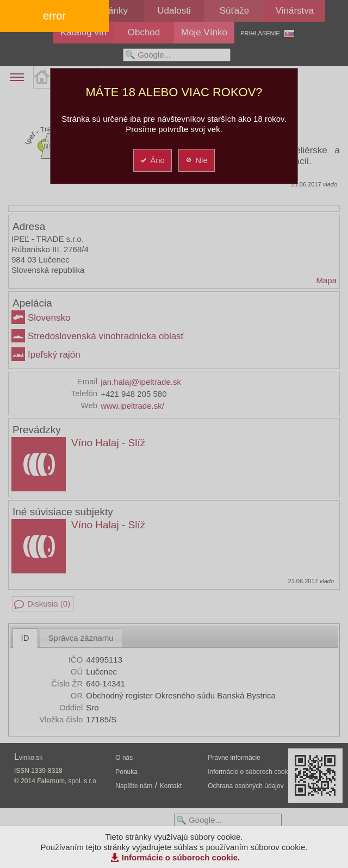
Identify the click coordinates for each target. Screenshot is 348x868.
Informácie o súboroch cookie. (181, 857)
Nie (196, 160)
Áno (152, 160)
